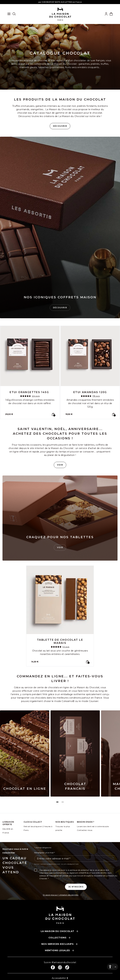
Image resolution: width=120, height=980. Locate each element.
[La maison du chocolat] (60, 14)
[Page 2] (63, 802)
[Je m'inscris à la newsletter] (76, 887)
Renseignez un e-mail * (45, 853)
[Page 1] (57, 802)
